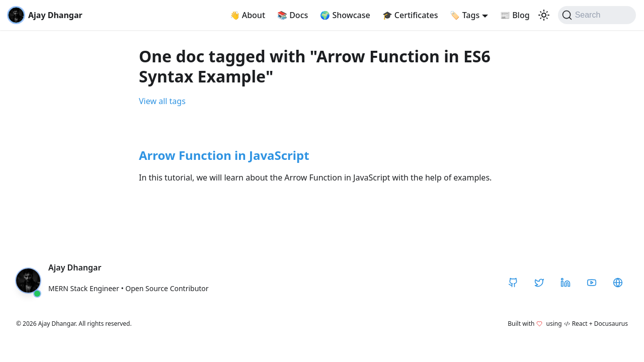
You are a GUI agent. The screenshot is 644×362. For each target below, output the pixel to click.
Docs (293, 15)
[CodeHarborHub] (618, 283)
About (248, 15)
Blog (515, 15)
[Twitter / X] (539, 283)
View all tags (162, 101)
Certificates (410, 15)
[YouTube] (592, 283)
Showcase (345, 15)
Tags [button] (465, 15)
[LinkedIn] (566, 283)
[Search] (597, 15)
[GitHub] (513, 283)
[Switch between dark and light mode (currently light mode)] (544, 15)
